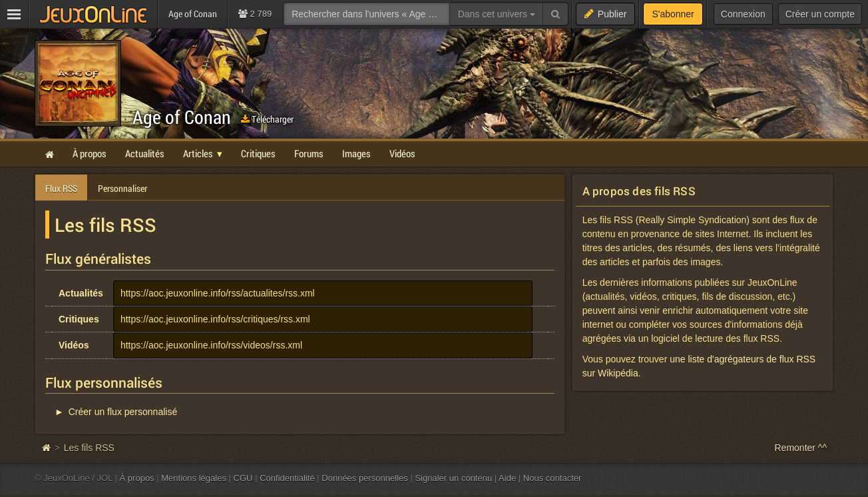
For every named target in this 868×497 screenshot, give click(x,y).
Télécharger (267, 119)
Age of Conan (182, 117)
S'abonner (673, 14)
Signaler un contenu (453, 478)
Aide (507, 478)
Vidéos (74, 345)
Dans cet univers (497, 14)
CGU (243, 478)
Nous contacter (552, 478)
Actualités (81, 293)
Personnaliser (122, 188)
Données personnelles (365, 478)
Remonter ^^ (801, 448)
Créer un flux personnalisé (123, 412)
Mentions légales (194, 478)
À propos (137, 478)
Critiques (79, 319)
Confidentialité (287, 478)
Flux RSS (61, 188)
